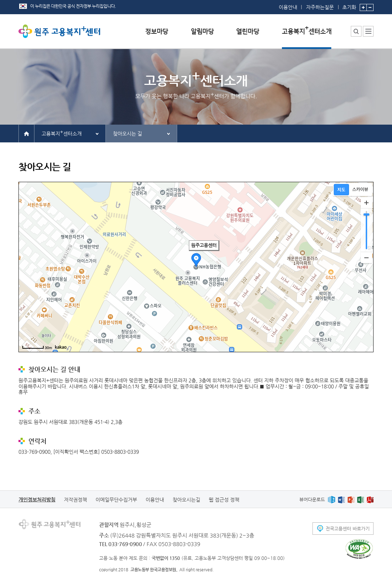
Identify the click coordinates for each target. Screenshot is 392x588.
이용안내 (288, 7)
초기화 (349, 5)
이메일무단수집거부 (116, 500)
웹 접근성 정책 (224, 500)
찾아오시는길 (186, 500)
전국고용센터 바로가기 (348, 529)
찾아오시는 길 (127, 134)
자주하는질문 (320, 7)
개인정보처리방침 (37, 500)
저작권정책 (75, 500)
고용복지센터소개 (62, 133)
